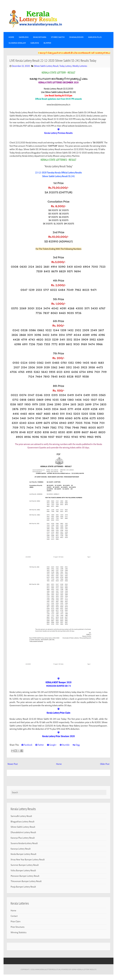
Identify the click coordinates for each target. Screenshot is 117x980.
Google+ (52, 745)
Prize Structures (18, 927)
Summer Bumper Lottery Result (25, 865)
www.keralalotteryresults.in (48, 969)
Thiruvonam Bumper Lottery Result (26, 881)
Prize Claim (16, 921)
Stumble (65, 745)
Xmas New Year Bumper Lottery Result (28, 860)
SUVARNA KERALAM (17, 43)
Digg (76, 745)
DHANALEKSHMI (76, 37)
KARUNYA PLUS (95, 37)
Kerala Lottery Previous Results (58, 133)
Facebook (27, 745)
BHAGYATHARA (40, 37)
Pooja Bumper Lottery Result (23, 887)
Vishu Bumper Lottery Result (23, 870)
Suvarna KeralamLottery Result (24, 843)
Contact (14, 916)
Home (11, 37)
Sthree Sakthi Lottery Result (46, 66)
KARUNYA (35, 43)
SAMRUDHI (24, 37)
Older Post (105, 764)
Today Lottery (66, 66)
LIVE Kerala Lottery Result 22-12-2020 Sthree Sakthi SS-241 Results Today (53, 61)
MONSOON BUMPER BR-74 (59, 686)
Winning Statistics (19, 932)
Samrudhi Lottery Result (21, 816)
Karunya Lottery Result (21, 849)
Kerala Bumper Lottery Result (23, 854)
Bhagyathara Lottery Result (22, 822)
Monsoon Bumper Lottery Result (25, 876)
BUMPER (47, 43)
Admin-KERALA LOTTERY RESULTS (84, 969)
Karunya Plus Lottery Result (23, 838)
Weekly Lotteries (80, 66)
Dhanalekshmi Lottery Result (23, 832)
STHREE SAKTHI (58, 37)
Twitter (40, 745)
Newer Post (13, 764)
